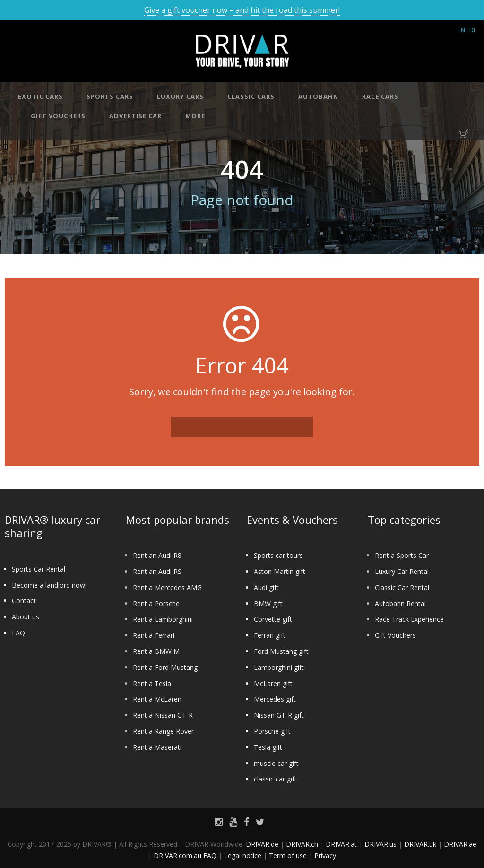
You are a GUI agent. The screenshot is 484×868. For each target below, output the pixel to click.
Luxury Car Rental (402, 571)
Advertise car (135, 116)
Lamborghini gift (279, 667)
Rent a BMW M (156, 651)
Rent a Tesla (152, 683)
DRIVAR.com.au (177, 855)
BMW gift (268, 603)
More (195, 116)
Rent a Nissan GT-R (163, 715)
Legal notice (243, 855)
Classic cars (251, 96)
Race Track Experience (409, 619)
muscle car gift (276, 763)
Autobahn (318, 96)
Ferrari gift (270, 635)
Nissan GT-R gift (279, 715)
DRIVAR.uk (420, 844)
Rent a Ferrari (154, 635)
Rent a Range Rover (163, 731)
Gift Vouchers (395, 635)
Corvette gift (273, 619)
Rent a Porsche (156, 603)
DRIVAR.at (341, 844)
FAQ (18, 633)
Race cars (380, 96)
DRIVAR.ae (460, 844)
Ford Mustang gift (281, 651)
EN (461, 30)
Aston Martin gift (280, 571)
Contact (24, 601)
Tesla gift (268, 747)
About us (26, 617)
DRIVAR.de (262, 844)
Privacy (325, 855)
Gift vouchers (58, 116)
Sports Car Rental (39, 569)
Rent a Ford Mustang (165, 667)
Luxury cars (180, 96)
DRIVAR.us (380, 844)
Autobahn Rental (400, 603)
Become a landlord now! (49, 585)
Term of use (288, 855)
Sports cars (110, 96)
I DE (472, 30)
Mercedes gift (275, 699)
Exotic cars (40, 96)
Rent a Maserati (157, 747)
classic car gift (275, 779)
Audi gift (266, 587)
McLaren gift (273, 683)
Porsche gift (272, 731)
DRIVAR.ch (302, 844)
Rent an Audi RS (157, 571)
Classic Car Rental (402, 587)
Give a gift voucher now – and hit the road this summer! (242, 10)
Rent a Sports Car (402, 555)
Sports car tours (278, 555)
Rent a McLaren (157, 699)
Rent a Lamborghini (163, 619)
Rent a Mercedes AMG (167, 587)
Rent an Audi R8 (157, 555)
